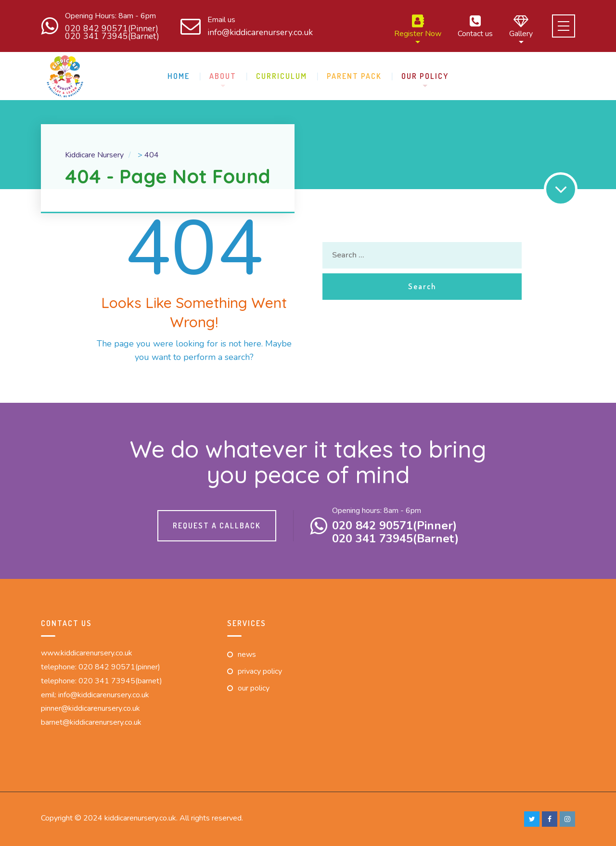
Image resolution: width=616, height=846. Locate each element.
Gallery (521, 26)
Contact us (475, 26)
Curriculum (282, 76)
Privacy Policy (260, 671)
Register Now (418, 26)
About (223, 76)
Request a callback (217, 526)
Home (179, 76)
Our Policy (425, 76)
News (247, 654)
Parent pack (354, 76)
